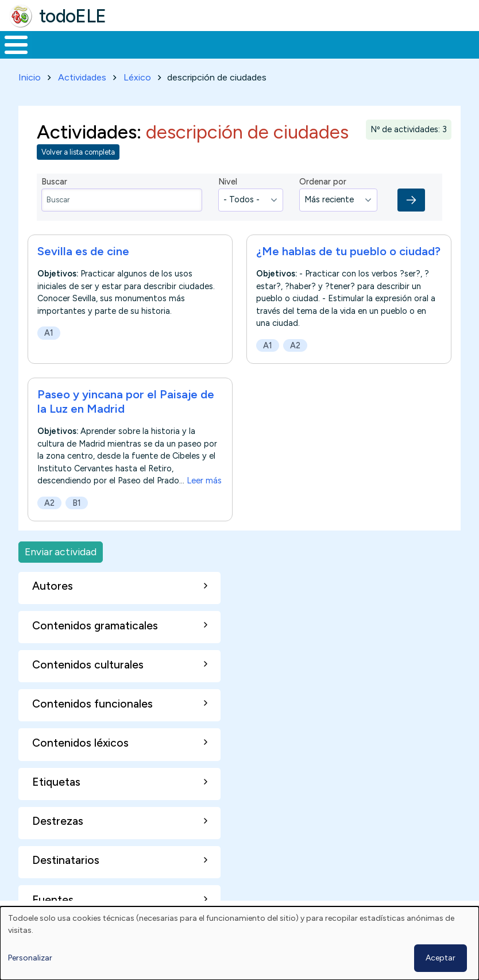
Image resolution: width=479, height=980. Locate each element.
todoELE (73, 16)
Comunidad (411, 44)
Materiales (55, 44)
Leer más (204, 479)
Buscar (463, 44)
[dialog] (239, 943)
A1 (49, 330)
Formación (129, 44)
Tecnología (334, 44)
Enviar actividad (61, 550)
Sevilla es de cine (83, 249)
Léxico (137, 75)
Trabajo (198, 44)
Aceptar (441, 958)
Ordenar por (323, 180)
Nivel (228, 180)
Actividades (82, 75)
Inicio (10, 44)
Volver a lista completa (78, 150)
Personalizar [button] (30, 958)
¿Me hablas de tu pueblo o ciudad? (348, 249)
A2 (295, 343)
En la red (262, 44)
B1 (77, 501)
